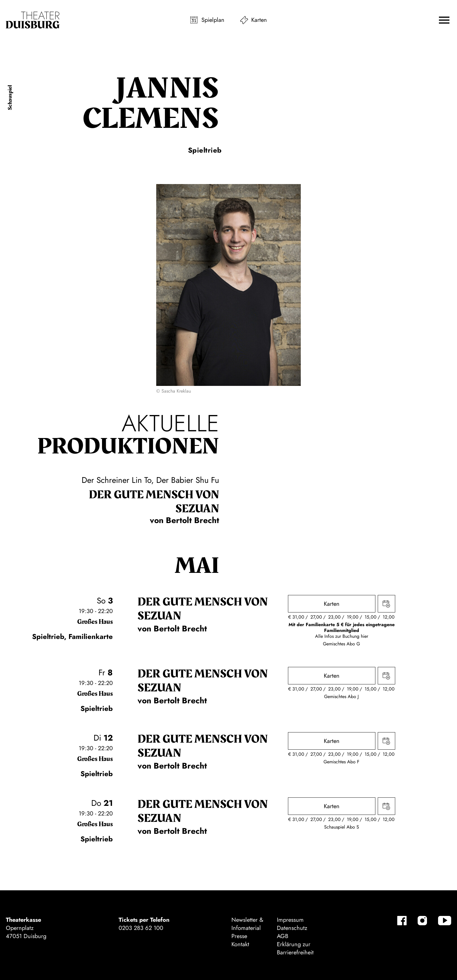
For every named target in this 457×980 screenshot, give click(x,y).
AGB (283, 936)
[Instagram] (422, 921)
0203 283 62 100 (141, 928)
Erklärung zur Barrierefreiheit (295, 948)
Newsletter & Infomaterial (247, 924)
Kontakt (240, 944)
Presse (239, 936)
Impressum (290, 920)
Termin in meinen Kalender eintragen (386, 604)
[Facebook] (402, 921)
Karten (259, 20)
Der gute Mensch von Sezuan (154, 502)
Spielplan (213, 20)
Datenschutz (292, 928)
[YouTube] (445, 921)
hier (364, 636)
